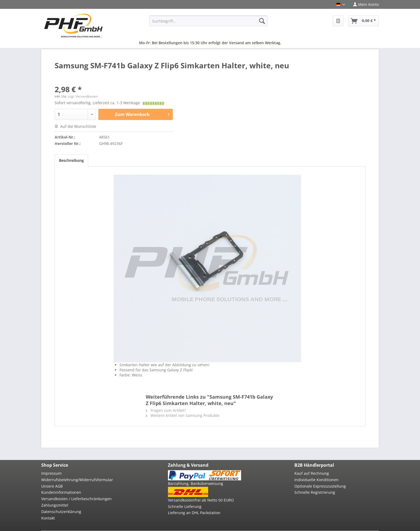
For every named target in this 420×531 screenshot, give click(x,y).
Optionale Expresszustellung (320, 486)
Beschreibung (71, 160)
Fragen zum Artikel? (166, 410)
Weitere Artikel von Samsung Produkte (183, 415)
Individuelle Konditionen (316, 480)
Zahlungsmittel (55, 505)
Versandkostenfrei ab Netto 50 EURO (201, 500)
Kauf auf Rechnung (312, 473)
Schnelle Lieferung (185, 506)
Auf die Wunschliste (75, 126)
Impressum (51, 473)
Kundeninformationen (61, 492)
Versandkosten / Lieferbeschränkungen (76, 499)
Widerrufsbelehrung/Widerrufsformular (77, 480)
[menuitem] (364, 4)
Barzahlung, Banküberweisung (196, 483)
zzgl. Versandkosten (83, 96)
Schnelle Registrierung (315, 492)
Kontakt (48, 518)
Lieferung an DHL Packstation (194, 513)
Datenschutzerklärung (61, 512)
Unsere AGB (52, 486)
